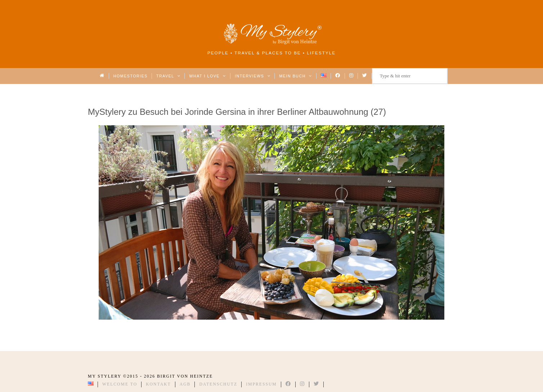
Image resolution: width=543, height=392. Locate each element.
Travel (168, 76)
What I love (208, 76)
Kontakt (158, 384)
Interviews (253, 76)
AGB (185, 384)
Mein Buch (296, 76)
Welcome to (120, 384)
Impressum (261, 384)
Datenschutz (218, 384)
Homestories (131, 76)
